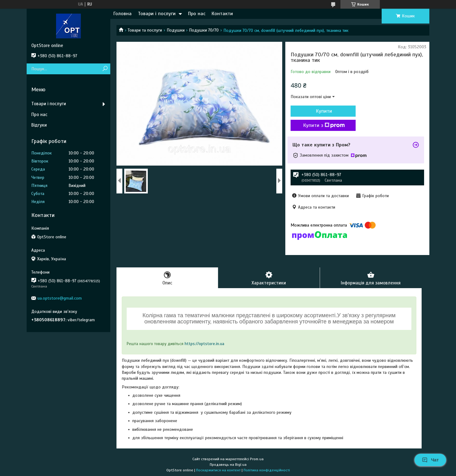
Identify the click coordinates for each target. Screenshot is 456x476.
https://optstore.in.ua (204, 344)
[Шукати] (105, 69)
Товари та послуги (145, 30)
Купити (324, 111)
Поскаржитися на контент (218, 470)
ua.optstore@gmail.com (60, 298)
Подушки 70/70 (204, 30)
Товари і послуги (157, 14)
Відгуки (39, 125)
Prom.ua (257, 459)
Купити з (324, 125)
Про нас (197, 14)
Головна (123, 14)
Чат (430, 460)
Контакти (222, 14)
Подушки (176, 30)
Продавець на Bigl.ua (228, 465)
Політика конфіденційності (267, 470)
